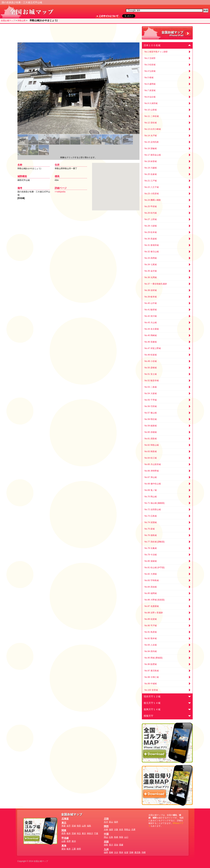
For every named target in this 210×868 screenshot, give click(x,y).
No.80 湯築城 (151, 561)
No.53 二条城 (151, 387)
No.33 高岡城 (151, 258)
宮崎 (131, 852)
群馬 (64, 833)
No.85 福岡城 (151, 593)
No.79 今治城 (151, 555)
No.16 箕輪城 (151, 148)
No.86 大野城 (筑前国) (155, 600)
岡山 (106, 837)
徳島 (106, 845)
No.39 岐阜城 (151, 297)
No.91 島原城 (151, 632)
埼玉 (79, 833)
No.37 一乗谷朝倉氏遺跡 (156, 284)
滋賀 (111, 829)
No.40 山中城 (151, 303)
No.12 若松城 (151, 123)
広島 (111, 837)
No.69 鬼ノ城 (151, 490)
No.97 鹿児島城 (152, 671)
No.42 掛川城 (151, 316)
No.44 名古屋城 (152, 329)
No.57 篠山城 (151, 413)
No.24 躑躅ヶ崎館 (153, 200)
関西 (106, 826)
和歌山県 (22, 21)
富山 (111, 822)
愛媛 (121, 845)
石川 (106, 822)
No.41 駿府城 (151, 310)
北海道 (65, 819)
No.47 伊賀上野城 (153, 348)
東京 (84, 833)
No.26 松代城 (151, 213)
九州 (106, 849)
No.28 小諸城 (151, 226)
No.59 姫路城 (151, 426)
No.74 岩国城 (151, 522)
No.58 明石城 (151, 419)
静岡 (79, 849)
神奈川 (90, 833)
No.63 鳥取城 (151, 451)
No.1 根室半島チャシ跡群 (156, 52)
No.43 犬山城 (151, 323)
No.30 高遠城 (151, 239)
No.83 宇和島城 (152, 580)
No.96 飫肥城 (151, 664)
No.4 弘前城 (150, 71)
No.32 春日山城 (152, 252)
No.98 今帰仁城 (152, 677)
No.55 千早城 (151, 400)
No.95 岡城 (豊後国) (154, 658)
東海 (64, 846)
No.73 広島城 (151, 516)
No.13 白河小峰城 (153, 129)
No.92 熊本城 (151, 638)
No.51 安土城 (151, 374)
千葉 (96, 833)
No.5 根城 (149, 78)
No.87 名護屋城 (152, 606)
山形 (84, 826)
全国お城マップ (8, 21)
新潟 (74, 841)
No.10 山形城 (151, 110)
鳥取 (121, 837)
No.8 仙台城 (150, 97)
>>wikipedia (60, 192)
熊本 (121, 852)
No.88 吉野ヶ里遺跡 (154, 613)
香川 (111, 845)
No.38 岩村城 (151, 290)
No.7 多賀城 (150, 90)
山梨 (64, 841)
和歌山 (127, 829)
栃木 (69, 833)
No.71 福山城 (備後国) (155, 503)
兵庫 (133, 829)
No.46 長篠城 (151, 342)
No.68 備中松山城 (153, 484)
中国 (106, 834)
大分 (116, 852)
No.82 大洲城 (151, 574)
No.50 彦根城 (151, 368)
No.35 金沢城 (151, 271)
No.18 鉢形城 (151, 161)
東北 (64, 823)
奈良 (121, 829)
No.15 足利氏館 (152, 142)
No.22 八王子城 (152, 187)
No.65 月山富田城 (153, 464)
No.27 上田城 (151, 219)
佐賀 (126, 852)
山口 (126, 837)
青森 (64, 826)
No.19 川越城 (151, 168)
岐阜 (69, 849)
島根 (116, 837)
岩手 (69, 826)
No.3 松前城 (150, 65)
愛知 (64, 849)
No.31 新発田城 (152, 245)
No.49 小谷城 (151, 361)
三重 (74, 849)
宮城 (74, 826)
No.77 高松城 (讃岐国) (155, 542)
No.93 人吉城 (151, 645)
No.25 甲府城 (151, 206)
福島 (89, 826)
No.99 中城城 (151, 684)
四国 (106, 842)
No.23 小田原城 (152, 194)
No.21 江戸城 (151, 181)
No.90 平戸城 (151, 626)
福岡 (106, 852)
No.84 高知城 (151, 587)
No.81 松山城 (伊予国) (155, 568)
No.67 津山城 (151, 477)
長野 (69, 841)
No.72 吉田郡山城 (153, 510)
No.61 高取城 (151, 439)
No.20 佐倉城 (151, 174)
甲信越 (65, 838)
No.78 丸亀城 (151, 548)
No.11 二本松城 (152, 116)
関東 (64, 830)
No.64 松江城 (151, 458)
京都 (106, 829)
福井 (116, 822)
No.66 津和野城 (152, 471)
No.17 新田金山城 (153, 155)
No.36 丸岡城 (151, 277)
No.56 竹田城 (151, 406)
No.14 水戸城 (151, 136)
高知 (116, 845)
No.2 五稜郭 (150, 58)
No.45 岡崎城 (151, 335)
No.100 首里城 (151, 690)
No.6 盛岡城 (150, 84)
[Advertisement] (78, 33)
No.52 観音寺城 (152, 381)
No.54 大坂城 (151, 393)
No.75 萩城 (150, 529)
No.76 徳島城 (151, 535)
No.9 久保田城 (151, 103)
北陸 (106, 819)
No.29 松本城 (151, 232)
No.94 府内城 (151, 651)
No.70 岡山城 (151, 497)
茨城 (74, 833)
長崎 (111, 852)
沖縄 (144, 852)
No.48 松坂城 (151, 355)
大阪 (116, 829)
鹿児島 (137, 852)
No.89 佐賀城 (151, 619)
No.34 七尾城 (151, 265)
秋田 (79, 826)
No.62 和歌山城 (152, 445)
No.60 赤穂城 (151, 432)
